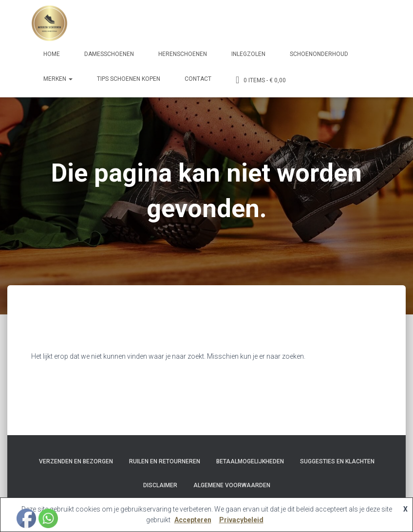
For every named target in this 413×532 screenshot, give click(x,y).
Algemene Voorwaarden (232, 485)
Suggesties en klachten (337, 461)
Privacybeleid (241, 520)
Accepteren (193, 520)
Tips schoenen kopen (129, 79)
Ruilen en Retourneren (165, 461)
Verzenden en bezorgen (76, 461)
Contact (198, 79)
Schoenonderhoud (319, 54)
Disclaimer (160, 485)
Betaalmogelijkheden (250, 461)
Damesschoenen (109, 54)
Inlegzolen (248, 54)
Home (52, 54)
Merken (58, 79)
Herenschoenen (183, 54)
